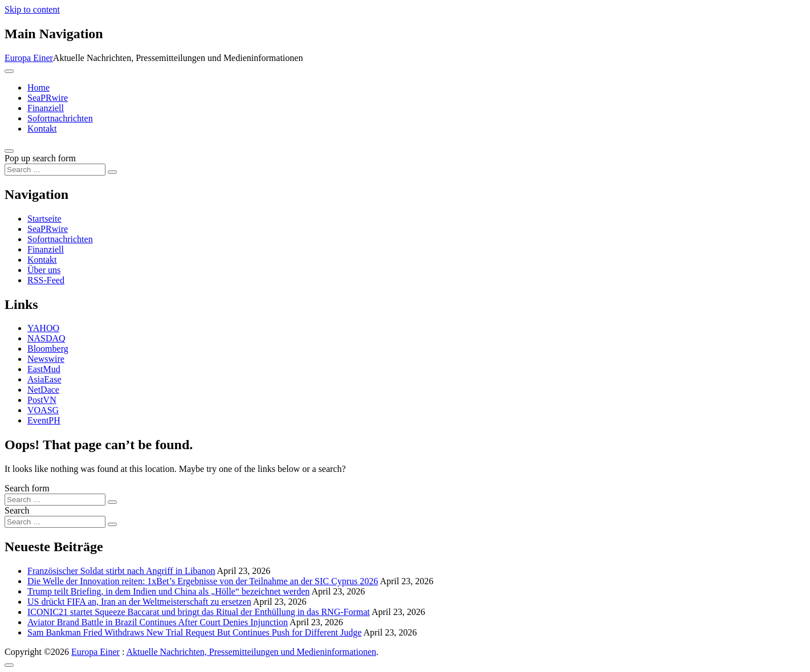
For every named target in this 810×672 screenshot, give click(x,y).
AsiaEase (44, 379)
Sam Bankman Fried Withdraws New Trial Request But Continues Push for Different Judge (194, 632)
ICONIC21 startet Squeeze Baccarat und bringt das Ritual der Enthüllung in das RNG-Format (199, 612)
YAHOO (43, 328)
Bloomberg (48, 349)
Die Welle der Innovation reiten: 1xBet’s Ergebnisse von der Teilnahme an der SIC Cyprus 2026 (203, 581)
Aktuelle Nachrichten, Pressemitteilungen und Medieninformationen (251, 652)
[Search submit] (112, 172)
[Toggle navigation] (9, 71)
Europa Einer (29, 58)
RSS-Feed (46, 280)
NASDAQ (46, 338)
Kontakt (42, 129)
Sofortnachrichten (60, 118)
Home (38, 87)
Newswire (46, 359)
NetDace (43, 390)
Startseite (44, 219)
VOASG (43, 410)
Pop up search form (40, 158)
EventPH (44, 420)
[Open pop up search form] (9, 151)
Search (17, 510)
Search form (27, 488)
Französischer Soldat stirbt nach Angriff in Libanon (121, 571)
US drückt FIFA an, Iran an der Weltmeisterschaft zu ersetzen (139, 602)
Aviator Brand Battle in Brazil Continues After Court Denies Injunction (158, 622)
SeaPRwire (48, 98)
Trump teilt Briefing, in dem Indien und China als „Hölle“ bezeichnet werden (168, 591)
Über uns (44, 270)
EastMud (44, 369)
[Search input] (55, 170)
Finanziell (46, 108)
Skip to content (32, 9)
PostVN (42, 400)
